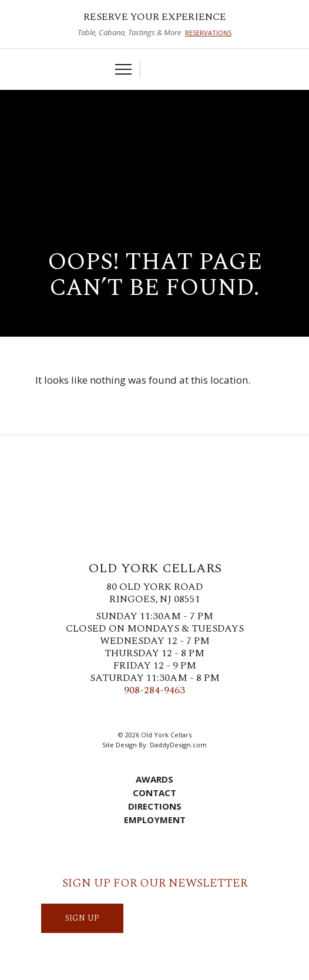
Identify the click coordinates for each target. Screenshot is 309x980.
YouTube (199, 713)
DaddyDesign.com (178, 745)
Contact (154, 793)
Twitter (128, 713)
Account (174, 69)
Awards (154, 779)
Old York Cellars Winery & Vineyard (154, 135)
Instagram (146, 713)
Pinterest (163, 713)
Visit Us (192, 69)
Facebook (110, 713)
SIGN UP (82, 918)
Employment (155, 820)
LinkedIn (181, 713)
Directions (155, 806)
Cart (155, 69)
